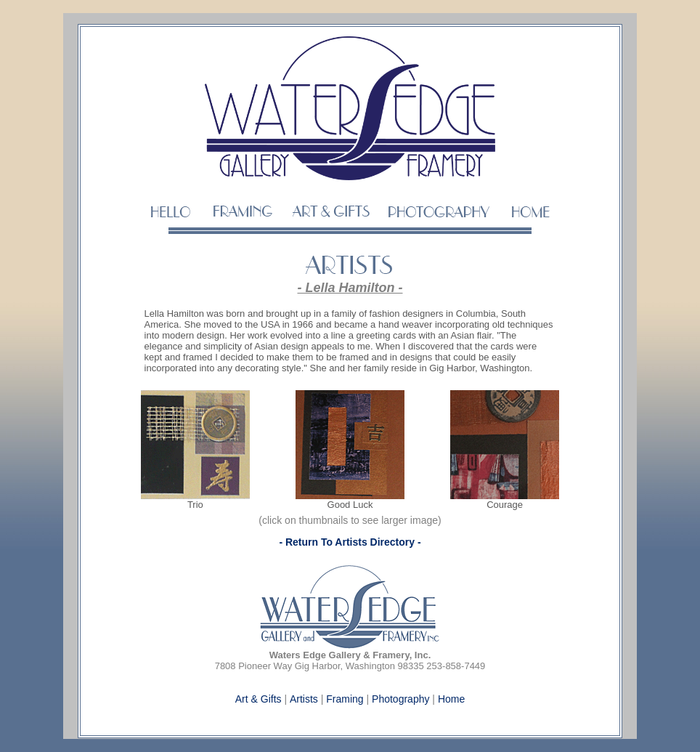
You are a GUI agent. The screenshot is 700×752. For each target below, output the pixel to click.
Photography (400, 699)
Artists (304, 699)
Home (451, 699)
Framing (345, 699)
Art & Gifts (259, 699)
